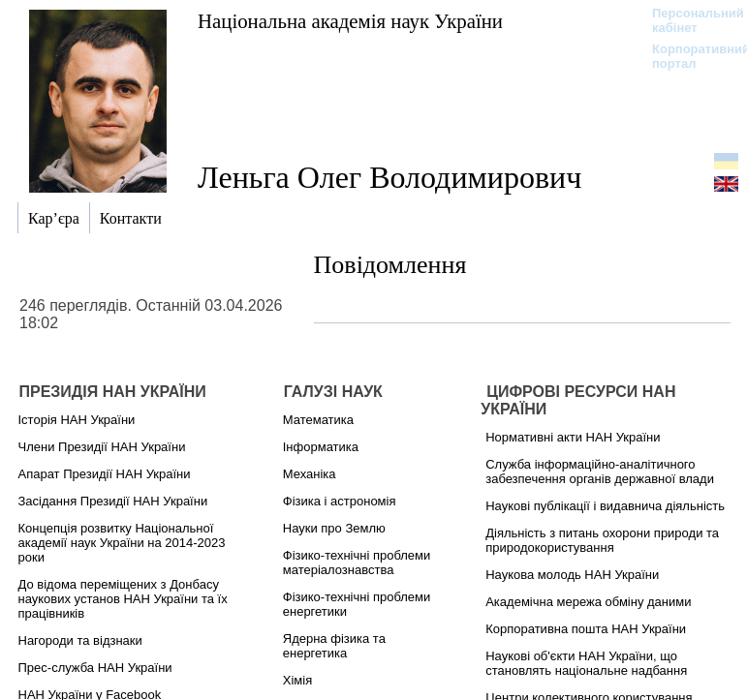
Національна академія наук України (350, 21)
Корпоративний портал (688, 56)
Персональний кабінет (688, 20)
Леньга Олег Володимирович (389, 177)
